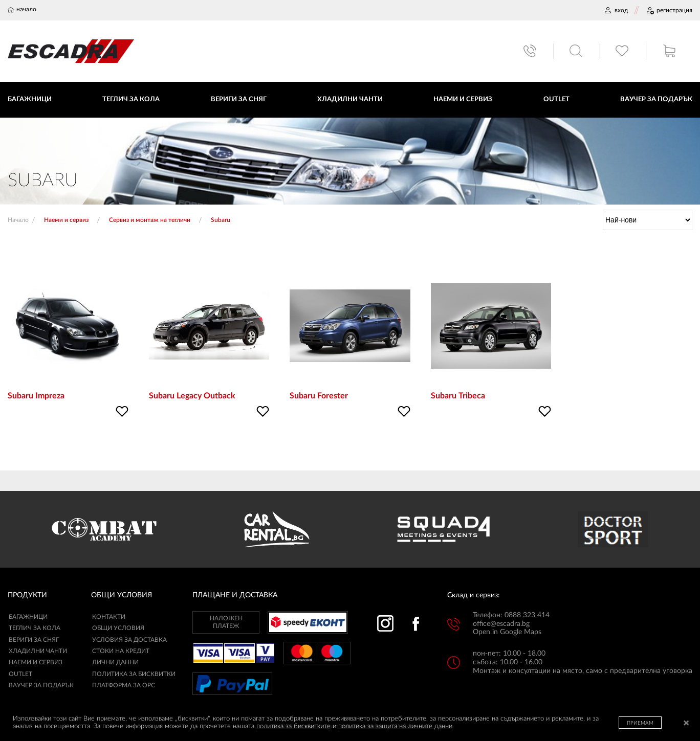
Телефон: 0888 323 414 (511, 615)
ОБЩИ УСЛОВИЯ (118, 628)
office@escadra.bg (501, 624)
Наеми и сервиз (36, 663)
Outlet (20, 674)
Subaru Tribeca (458, 396)
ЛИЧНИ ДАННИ (115, 663)
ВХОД (616, 10)
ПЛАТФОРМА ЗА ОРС (124, 686)
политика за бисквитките (293, 726)
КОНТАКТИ (109, 617)
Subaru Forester (319, 396)
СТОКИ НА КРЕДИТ (121, 652)
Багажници (28, 617)
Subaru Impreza (36, 396)
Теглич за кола (35, 628)
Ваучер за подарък (41, 686)
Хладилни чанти (38, 652)
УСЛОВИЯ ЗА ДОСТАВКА (129, 640)
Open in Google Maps (507, 633)
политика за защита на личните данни (395, 726)
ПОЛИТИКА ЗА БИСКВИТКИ (134, 674)
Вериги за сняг (34, 640)
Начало (18, 220)
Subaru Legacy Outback (192, 396)
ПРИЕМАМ (640, 723)
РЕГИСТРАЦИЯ (669, 10)
